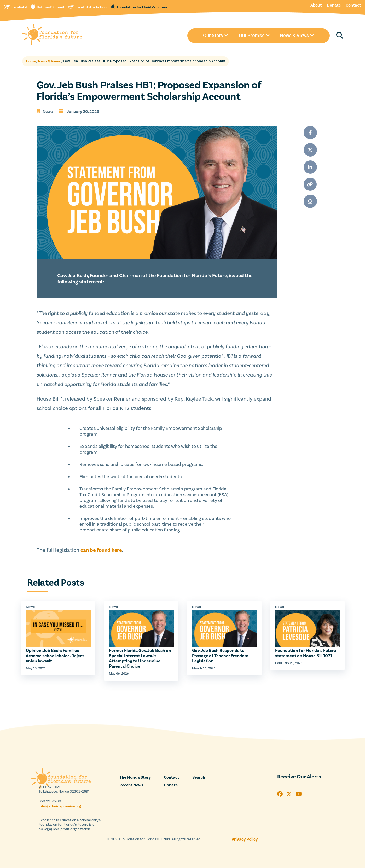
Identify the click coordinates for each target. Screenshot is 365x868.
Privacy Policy (245, 839)
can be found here (101, 550)
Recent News (131, 785)
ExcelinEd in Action (91, 7)
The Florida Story (135, 777)
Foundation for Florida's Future (142, 7)
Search (199, 777)
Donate (334, 5)
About (316, 5)
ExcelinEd (19, 7)
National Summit (50, 7)
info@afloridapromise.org (60, 806)
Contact (353, 5)
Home (31, 61)
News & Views (50, 61)
